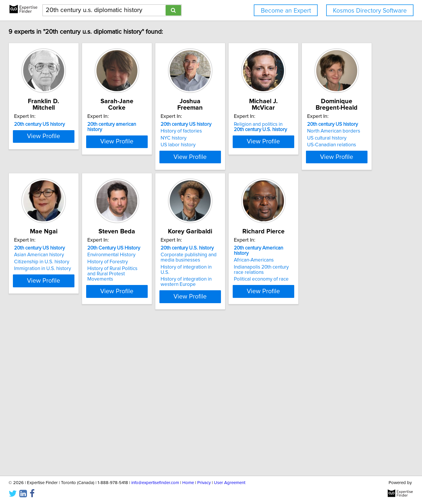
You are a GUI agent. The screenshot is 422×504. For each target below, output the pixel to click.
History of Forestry (237, 279)
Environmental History (241, 272)
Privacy (204, 483)
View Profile (78, 167)
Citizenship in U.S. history (156, 279)
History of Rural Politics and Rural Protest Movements (252, 288)
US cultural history (60, 279)
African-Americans (61, 413)
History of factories (237, 131)
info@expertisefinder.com (155, 483)
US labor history (234, 145)
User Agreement (230, 483)
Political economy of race (68, 432)
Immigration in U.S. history (157, 286)
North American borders (67, 272)
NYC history (229, 138)
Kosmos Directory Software (370, 11)
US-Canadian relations (65, 286)
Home (188, 483)
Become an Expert (286, 11)
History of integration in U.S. (335, 284)
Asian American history (154, 272)
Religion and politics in (334, 127)
